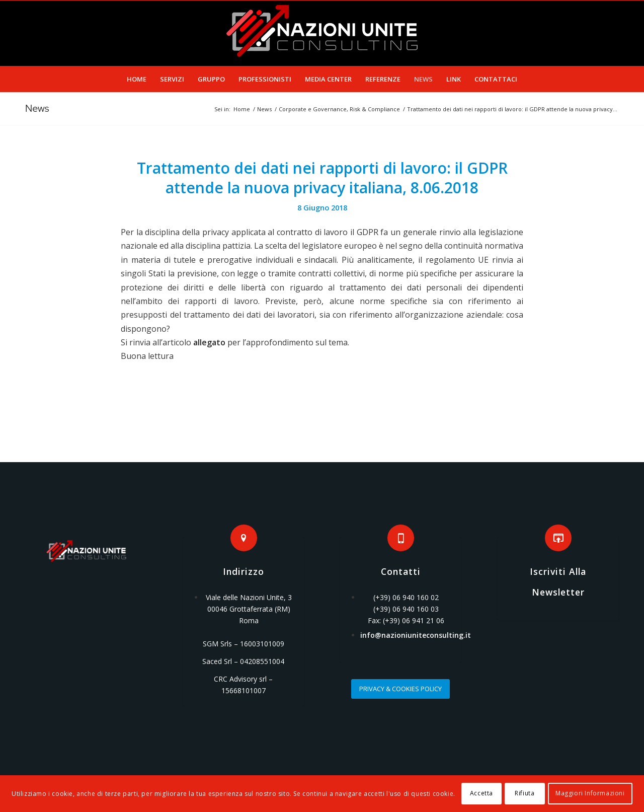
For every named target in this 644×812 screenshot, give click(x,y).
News (37, 108)
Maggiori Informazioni (590, 793)
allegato (209, 342)
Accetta (481, 793)
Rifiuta (525, 793)
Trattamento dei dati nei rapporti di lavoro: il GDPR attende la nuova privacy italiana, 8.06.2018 (322, 178)
